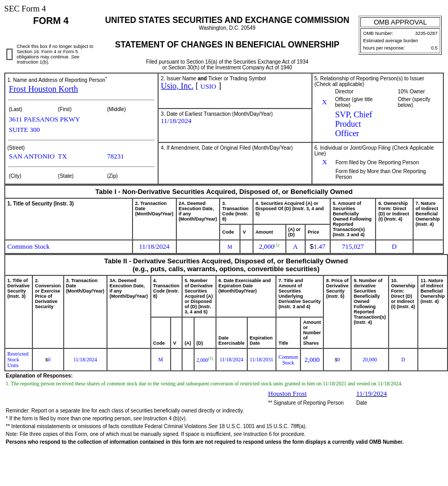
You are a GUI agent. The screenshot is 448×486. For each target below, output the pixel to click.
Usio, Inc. (177, 86)
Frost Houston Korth (43, 89)
